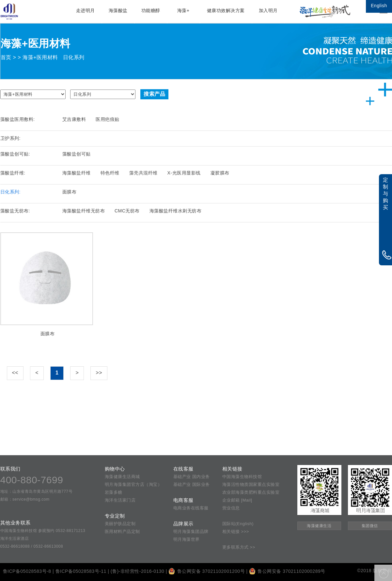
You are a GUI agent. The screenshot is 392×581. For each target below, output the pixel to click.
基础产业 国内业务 (192, 477)
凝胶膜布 (220, 173)
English (379, 6)
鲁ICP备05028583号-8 (27, 571)
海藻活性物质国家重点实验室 (251, 484)
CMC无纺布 (127, 211)
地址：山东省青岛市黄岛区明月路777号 (37, 491)
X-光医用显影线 (184, 173)
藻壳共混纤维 (143, 173)
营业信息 (231, 508)
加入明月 (268, 10)
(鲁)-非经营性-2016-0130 (138, 571)
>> (99, 373)
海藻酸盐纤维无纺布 (84, 211)
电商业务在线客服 (191, 508)
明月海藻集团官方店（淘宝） (133, 484)
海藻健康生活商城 (122, 477)
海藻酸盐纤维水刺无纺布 (176, 211)
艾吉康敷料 (74, 119)
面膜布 (70, 192)
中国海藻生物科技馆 (242, 477)
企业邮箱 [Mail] (237, 500)
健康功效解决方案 (226, 10)
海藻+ (183, 10)
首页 (6, 57)
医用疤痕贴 (108, 119)
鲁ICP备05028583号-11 (81, 571)
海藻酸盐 (118, 10)
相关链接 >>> (236, 531)
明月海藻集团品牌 (191, 531)
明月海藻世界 (187, 539)
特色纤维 (110, 173)
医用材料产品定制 (122, 531)
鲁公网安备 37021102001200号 (207, 571)
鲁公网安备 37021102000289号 (287, 571)
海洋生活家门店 (120, 500)
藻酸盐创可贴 (77, 154)
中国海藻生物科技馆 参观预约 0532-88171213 (43, 531)
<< (15, 373)
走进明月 (86, 10)
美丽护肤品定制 (120, 524)
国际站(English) (238, 524)
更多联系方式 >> (239, 547)
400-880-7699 (32, 480)
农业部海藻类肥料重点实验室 (251, 492)
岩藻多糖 (114, 492)
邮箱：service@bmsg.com (25, 499)
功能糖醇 (151, 10)
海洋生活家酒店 (15, 539)
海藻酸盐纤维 (77, 173)
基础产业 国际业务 (192, 484)
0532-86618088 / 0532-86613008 (32, 546)
